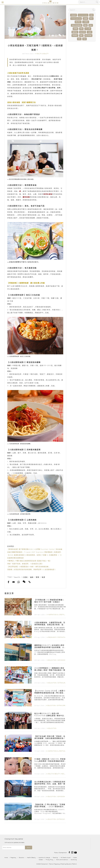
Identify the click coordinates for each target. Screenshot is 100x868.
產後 (85, 25)
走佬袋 (85, 19)
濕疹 (81, 35)
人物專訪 (86, 22)
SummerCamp (83, 15)
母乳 (79, 39)
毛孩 (85, 39)
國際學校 (75, 32)
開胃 (38, 577)
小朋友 (25, 577)
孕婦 (81, 29)
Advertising (74, 860)
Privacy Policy (49, 860)
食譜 (43, 577)
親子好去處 (88, 35)
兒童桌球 (74, 15)
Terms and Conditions (62, 860)
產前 (91, 25)
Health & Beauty (42, 54)
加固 (91, 15)
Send (29, 848)
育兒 (91, 19)
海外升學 (83, 32)
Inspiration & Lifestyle (57, 615)
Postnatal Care (64, 637)
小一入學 (88, 29)
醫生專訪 (78, 22)
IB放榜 (89, 32)
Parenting (55, 858)
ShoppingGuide (76, 19)
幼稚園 (75, 29)
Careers (41, 860)
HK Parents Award (66, 858)
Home (6, 858)
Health (17, 577)
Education (52, 660)
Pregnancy (52, 637)
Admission (61, 660)
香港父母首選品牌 (77, 25)
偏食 (32, 577)
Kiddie (75, 858)
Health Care (66, 774)
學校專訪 (75, 35)
